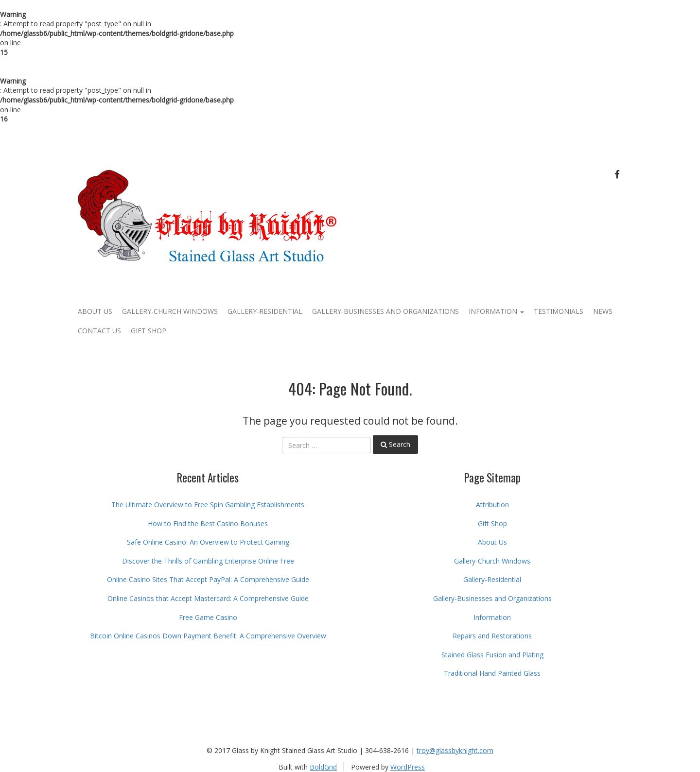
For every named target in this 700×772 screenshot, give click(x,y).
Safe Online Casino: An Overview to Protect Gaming (208, 542)
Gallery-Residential (265, 311)
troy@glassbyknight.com (455, 750)
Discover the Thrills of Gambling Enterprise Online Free (208, 561)
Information (496, 311)
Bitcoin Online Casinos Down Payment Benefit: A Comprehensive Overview (208, 636)
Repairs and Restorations (492, 636)
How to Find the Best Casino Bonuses (208, 523)
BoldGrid (323, 767)
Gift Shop (149, 331)
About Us (95, 311)
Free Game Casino (208, 617)
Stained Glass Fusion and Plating (492, 655)
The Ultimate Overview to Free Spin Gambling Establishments (208, 505)
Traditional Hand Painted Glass (492, 673)
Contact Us (99, 331)
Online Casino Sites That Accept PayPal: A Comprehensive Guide (208, 579)
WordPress (408, 767)
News (603, 311)
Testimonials (559, 311)
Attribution (492, 505)
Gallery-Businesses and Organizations (385, 311)
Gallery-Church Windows (170, 311)
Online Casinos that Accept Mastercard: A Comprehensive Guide (208, 598)
